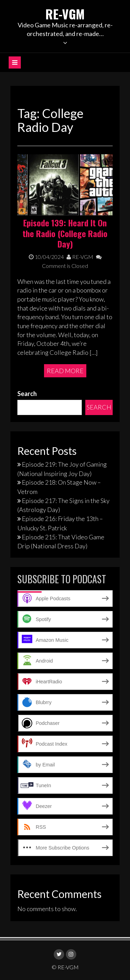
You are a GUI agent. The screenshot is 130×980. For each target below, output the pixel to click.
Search (27, 394)
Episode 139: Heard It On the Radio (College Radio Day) (65, 233)
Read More (65, 371)
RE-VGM (65, 14)
